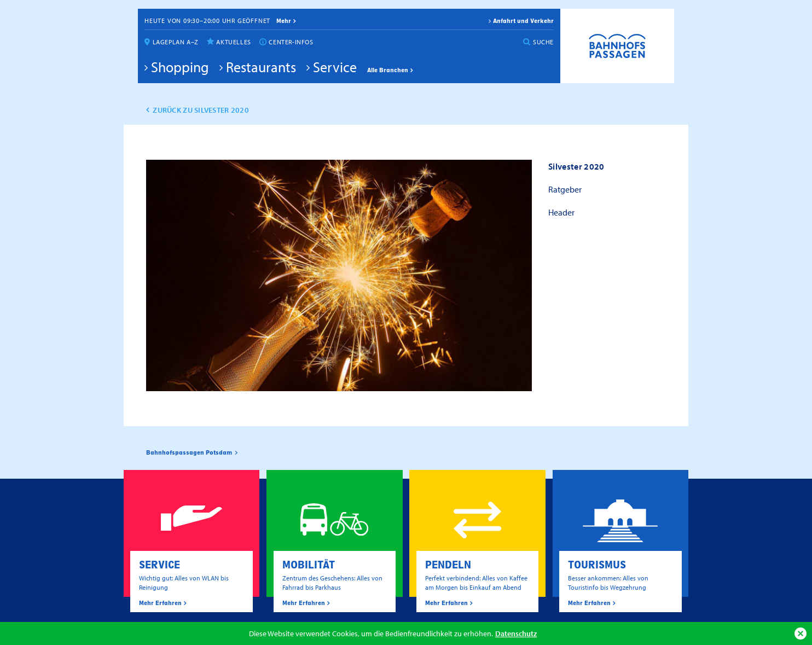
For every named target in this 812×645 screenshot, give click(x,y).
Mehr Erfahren (160, 603)
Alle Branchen (388, 70)
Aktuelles (233, 42)
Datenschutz (516, 633)
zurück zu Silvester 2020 (201, 110)
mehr (284, 21)
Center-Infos (291, 42)
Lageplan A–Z (176, 42)
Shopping (180, 67)
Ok (801, 634)
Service (335, 67)
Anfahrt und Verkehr (523, 21)
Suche (543, 42)
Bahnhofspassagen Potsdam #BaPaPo (617, 46)
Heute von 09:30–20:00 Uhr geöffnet (207, 21)
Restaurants (261, 67)
